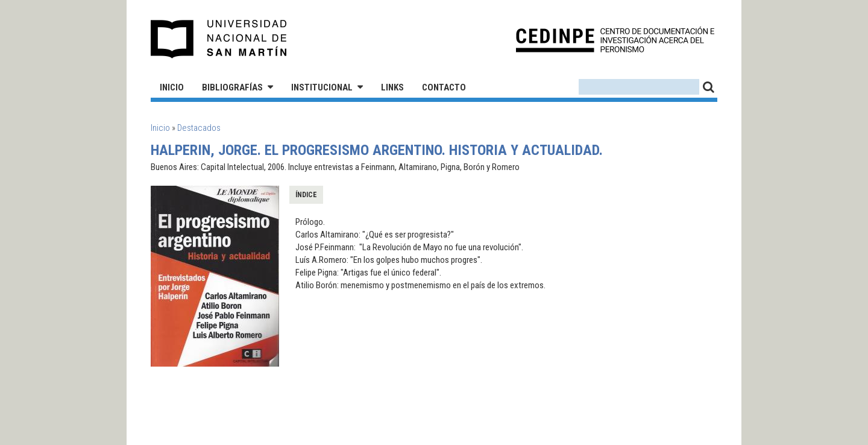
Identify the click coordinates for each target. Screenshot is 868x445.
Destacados (199, 128)
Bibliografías (232, 87)
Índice (306, 195)
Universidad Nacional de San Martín (219, 39)
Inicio (172, 87)
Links (392, 87)
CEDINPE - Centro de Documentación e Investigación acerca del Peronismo (615, 39)
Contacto (444, 87)
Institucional (322, 87)
